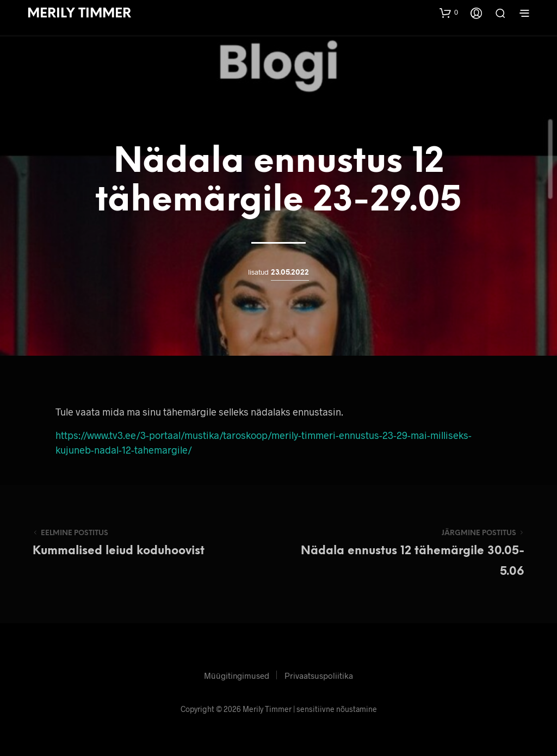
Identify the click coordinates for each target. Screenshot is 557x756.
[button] (449, 13)
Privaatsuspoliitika (319, 676)
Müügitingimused (237, 676)
